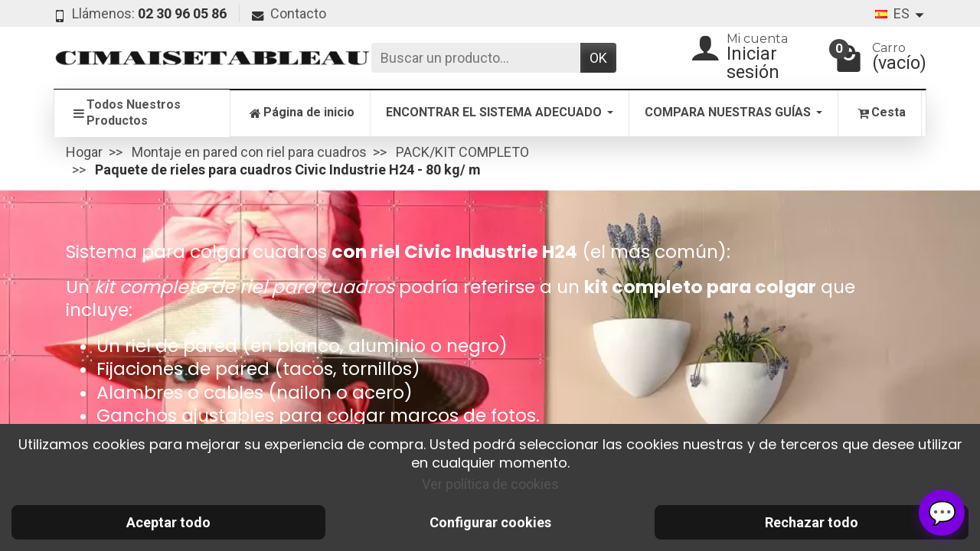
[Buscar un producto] (476, 58)
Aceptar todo (168, 522)
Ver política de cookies (490, 484)
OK (598, 58)
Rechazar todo (812, 522)
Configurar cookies (490, 522)
